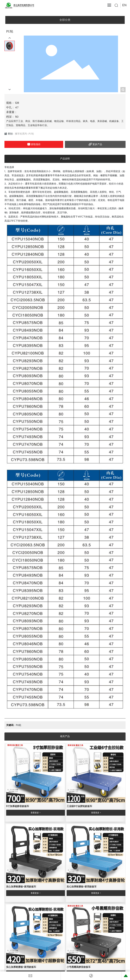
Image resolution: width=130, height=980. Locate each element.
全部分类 (65, 20)
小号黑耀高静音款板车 (79, 967)
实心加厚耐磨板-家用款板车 (21, 887)
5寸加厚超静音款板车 (18, 806)
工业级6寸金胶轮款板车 (79, 806)
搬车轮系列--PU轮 (24, 134)
